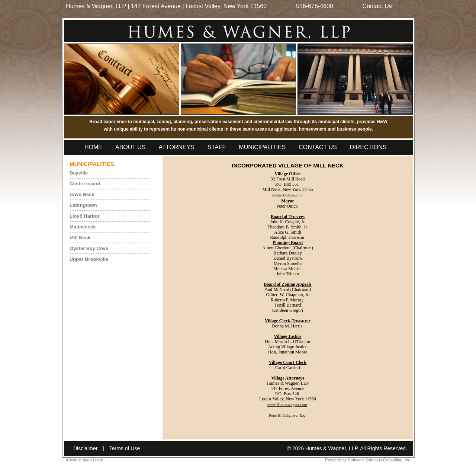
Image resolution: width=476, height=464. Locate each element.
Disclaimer (85, 448)
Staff (217, 147)
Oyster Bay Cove (89, 248)
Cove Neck (82, 194)
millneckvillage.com (287, 195)
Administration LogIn (84, 460)
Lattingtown (83, 205)
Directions (368, 147)
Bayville (79, 173)
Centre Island (85, 184)
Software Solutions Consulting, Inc (379, 460)
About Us (131, 147)
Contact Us (377, 6)
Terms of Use (125, 448)
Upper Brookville (89, 259)
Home (93, 147)
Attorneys (177, 147)
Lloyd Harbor (85, 216)
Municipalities (262, 147)
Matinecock (83, 227)
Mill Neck (80, 238)
